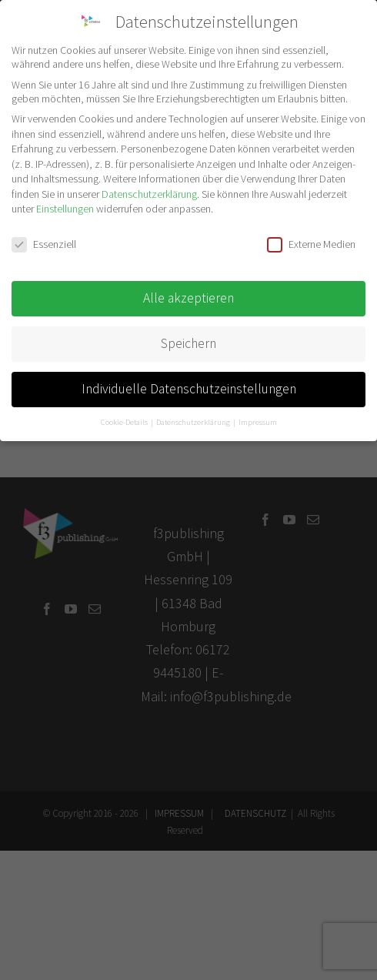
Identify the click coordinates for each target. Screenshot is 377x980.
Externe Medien (311, 244)
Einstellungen (65, 209)
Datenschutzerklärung (149, 194)
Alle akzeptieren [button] (188, 298)
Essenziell (44, 244)
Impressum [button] (258, 422)
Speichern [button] (188, 343)
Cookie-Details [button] (125, 422)
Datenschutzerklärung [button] (194, 422)
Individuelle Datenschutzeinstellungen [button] (189, 389)
